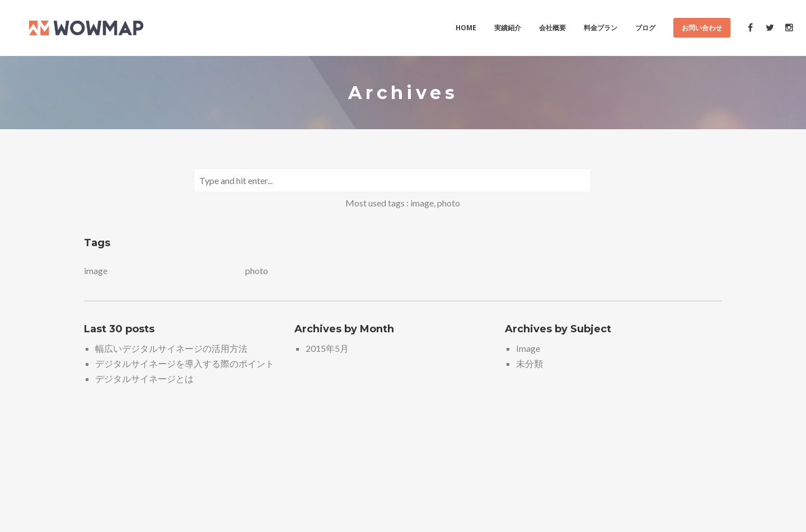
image (422, 203)
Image (528, 348)
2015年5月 (327, 348)
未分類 (529, 363)
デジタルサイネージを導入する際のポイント (185, 363)
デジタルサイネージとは (144, 378)
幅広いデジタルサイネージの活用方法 (171, 348)
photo (449, 203)
